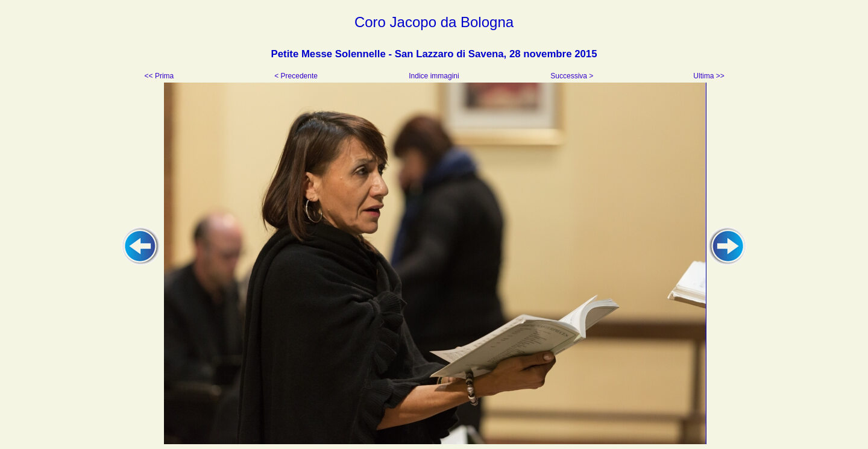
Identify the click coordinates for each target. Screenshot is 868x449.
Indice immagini (434, 76)
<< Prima (160, 76)
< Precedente (297, 76)
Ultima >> (708, 76)
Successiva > (571, 76)
